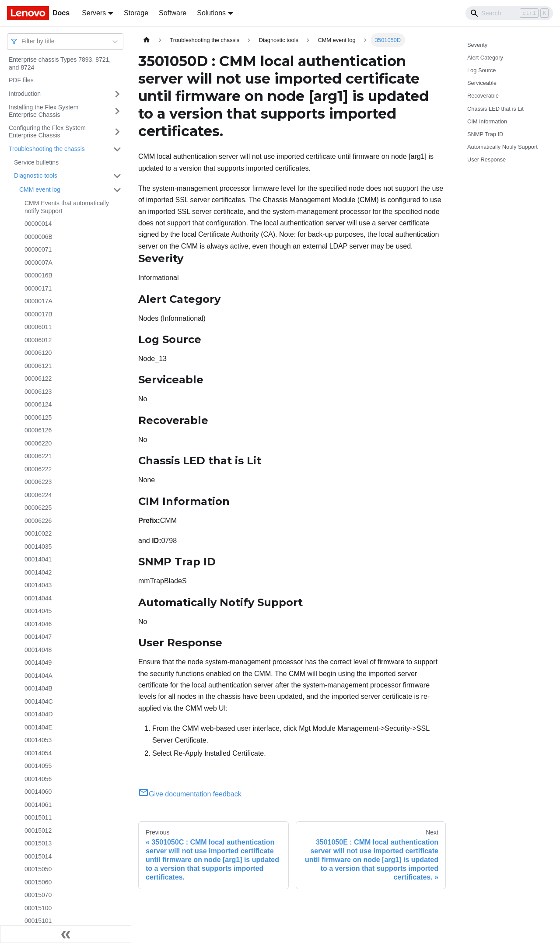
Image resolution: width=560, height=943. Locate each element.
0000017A (38, 301)
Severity (477, 45)
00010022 (38, 533)
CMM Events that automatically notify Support (67, 207)
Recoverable (483, 96)
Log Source (481, 70)
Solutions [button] (211, 13)
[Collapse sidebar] (66, 934)
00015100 (38, 908)
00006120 (38, 353)
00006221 (38, 456)
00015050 (38, 869)
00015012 (38, 831)
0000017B (38, 314)
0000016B (38, 275)
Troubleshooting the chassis (47, 149)
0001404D (39, 714)
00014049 (38, 663)
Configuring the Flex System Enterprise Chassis (47, 132)
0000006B (38, 237)
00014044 (38, 598)
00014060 (38, 792)
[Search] (509, 13)
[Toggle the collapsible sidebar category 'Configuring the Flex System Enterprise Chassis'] (117, 132)
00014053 (38, 740)
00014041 (38, 559)
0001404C (39, 701)
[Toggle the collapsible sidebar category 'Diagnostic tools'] (117, 176)
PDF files (21, 80)
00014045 (38, 611)
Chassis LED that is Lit (495, 109)
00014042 (38, 572)
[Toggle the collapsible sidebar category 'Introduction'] (117, 94)
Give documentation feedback (190, 794)
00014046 (38, 624)
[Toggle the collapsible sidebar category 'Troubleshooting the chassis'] (117, 149)
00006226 (38, 521)
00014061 (38, 805)
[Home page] (147, 40)
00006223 (38, 482)
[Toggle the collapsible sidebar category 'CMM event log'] (117, 190)
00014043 (38, 585)
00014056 (38, 779)
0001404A (38, 676)
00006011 (38, 327)
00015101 (38, 921)
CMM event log (40, 189)
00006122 (38, 379)
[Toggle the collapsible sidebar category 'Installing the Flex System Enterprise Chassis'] (117, 111)
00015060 (38, 882)
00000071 (38, 249)
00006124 (38, 404)
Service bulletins (36, 162)
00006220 (38, 443)
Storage (136, 13)
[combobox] (22, 41)
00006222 (38, 469)
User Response (486, 160)
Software (173, 13)
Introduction (25, 94)
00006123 (38, 392)
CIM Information (487, 121)
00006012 (38, 340)
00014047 (38, 637)
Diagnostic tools (36, 175)
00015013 (38, 843)
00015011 (38, 817)
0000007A (38, 263)
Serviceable (482, 83)
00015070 (38, 895)
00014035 (38, 547)
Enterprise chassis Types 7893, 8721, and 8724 (60, 63)
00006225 (38, 508)
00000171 (38, 288)
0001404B (38, 688)
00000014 (38, 224)
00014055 (38, 766)
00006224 (38, 495)
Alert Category (485, 58)
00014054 (38, 753)
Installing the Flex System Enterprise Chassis (44, 111)
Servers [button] (94, 13)
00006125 (38, 417)
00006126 (38, 430)
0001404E (38, 727)
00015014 (38, 856)
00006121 (38, 366)
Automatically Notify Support (502, 147)
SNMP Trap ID (485, 134)
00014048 (38, 650)
